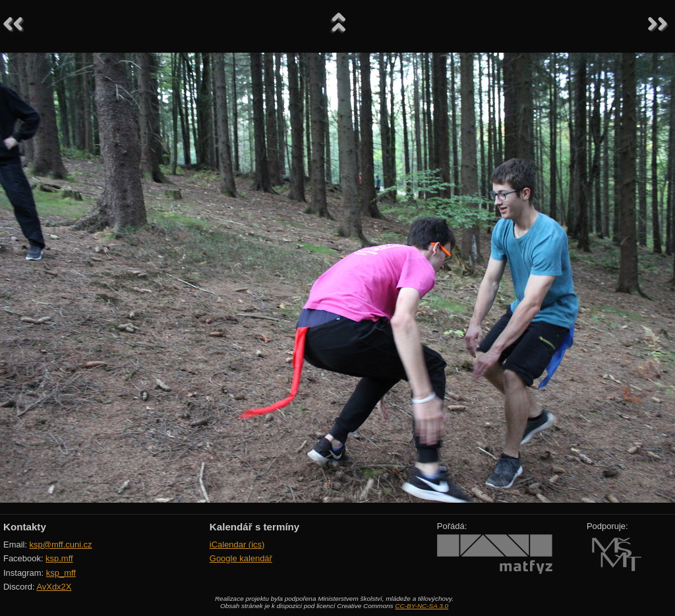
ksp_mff (61, 573)
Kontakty (25, 527)
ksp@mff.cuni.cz (61, 545)
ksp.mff (59, 558)
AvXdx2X (54, 587)
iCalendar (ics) (237, 545)
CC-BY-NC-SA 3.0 (422, 606)
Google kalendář (241, 558)
